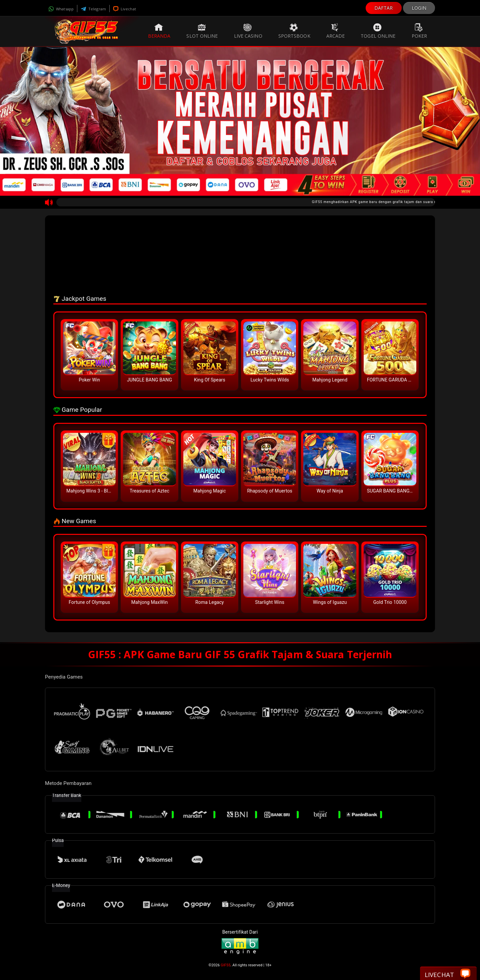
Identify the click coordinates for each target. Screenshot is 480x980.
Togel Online (378, 31)
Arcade (336, 31)
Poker (419, 31)
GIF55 (225, 965)
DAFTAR (384, 8)
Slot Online (202, 31)
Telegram (93, 9)
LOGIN (419, 8)
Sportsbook (294, 31)
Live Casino (248, 31)
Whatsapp (61, 9)
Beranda (159, 31)
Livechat (124, 9)
